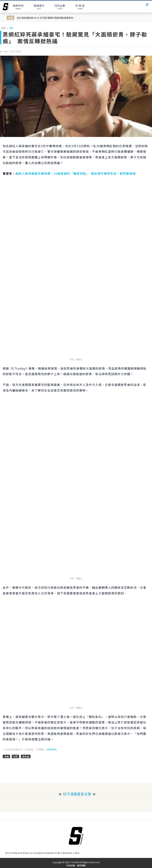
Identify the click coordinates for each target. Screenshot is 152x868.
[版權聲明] (51, 749)
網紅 (11, 28)
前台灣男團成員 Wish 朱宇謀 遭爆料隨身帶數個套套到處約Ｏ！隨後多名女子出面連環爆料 (47, 18)
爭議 (6, 756)
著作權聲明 (64, 853)
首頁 (4, 28)
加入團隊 (75, 853)
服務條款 (52, 853)
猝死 (15, 756)
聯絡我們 (20, 853)
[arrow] (6, 7)
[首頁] (76, 836)
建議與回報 (41, 853)
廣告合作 (30, 853)
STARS (80, 7)
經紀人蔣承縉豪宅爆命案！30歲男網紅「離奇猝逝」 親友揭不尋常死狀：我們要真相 (76, 173)
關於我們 (10, 853)
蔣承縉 (26, 756)
